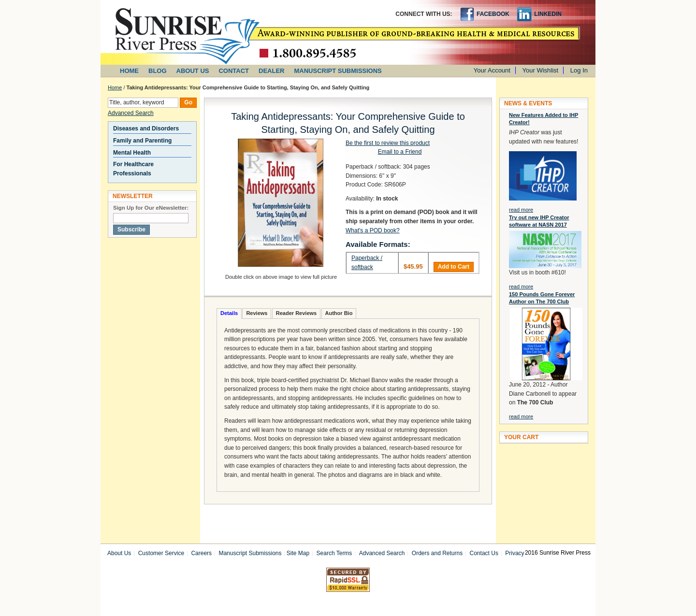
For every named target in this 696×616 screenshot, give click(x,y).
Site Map (298, 553)
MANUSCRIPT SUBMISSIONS (338, 71)
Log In (579, 70)
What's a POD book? (373, 230)
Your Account (492, 70)
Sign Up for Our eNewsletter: (151, 208)
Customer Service (161, 553)
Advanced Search (131, 113)
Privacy (515, 553)
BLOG (158, 71)
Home (115, 87)
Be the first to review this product (388, 143)
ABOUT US (193, 71)
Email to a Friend (400, 152)
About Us (119, 553)
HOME (129, 71)
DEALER (271, 71)
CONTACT (234, 71)
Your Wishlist (541, 70)
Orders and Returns (437, 553)
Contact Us (484, 553)
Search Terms (334, 553)
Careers (201, 553)
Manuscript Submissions (250, 553)
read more (521, 210)
